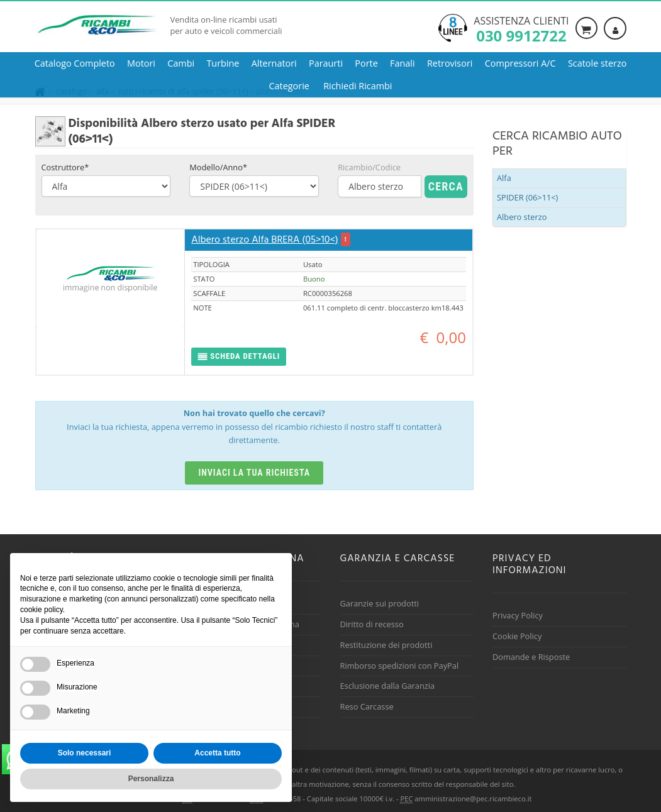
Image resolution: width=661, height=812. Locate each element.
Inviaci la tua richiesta (254, 473)
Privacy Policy (518, 615)
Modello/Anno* (218, 167)
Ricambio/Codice (369, 167)
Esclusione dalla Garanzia (388, 686)
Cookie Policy (517, 636)
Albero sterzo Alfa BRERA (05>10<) (265, 240)
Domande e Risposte (531, 657)
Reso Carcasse (367, 706)
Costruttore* (65, 167)
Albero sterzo (522, 217)
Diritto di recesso (372, 624)
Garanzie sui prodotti (380, 603)
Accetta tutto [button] (217, 753)
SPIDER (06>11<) (527, 197)
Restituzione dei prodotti (386, 645)
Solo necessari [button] (85, 753)
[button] (239, 357)
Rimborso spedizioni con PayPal (400, 666)
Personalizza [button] (151, 779)
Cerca (446, 186)
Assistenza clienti (521, 28)
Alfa (504, 178)
